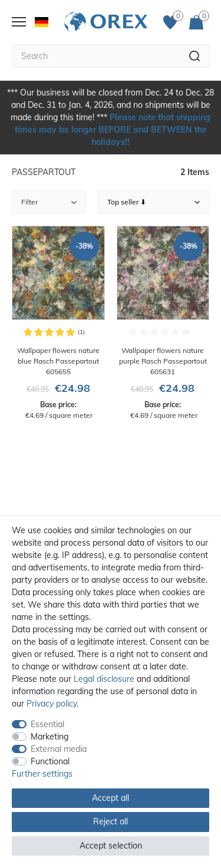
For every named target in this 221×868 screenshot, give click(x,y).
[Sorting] (154, 202)
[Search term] (96, 56)
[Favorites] (173, 22)
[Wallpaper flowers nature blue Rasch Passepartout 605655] (58, 323)
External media (59, 749)
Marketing (50, 737)
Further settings (42, 774)
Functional (50, 761)
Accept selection (111, 846)
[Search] (195, 56)
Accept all (111, 798)
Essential (47, 724)
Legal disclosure (104, 679)
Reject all (111, 821)
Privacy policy (52, 704)
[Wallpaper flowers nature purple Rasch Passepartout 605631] (163, 323)
